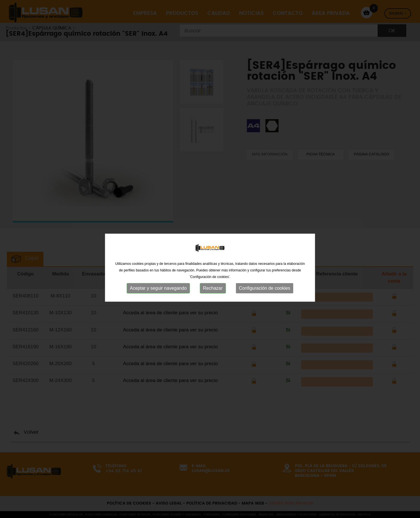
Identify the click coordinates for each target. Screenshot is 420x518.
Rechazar (213, 298)
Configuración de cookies (265, 298)
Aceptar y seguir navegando (158, 298)
